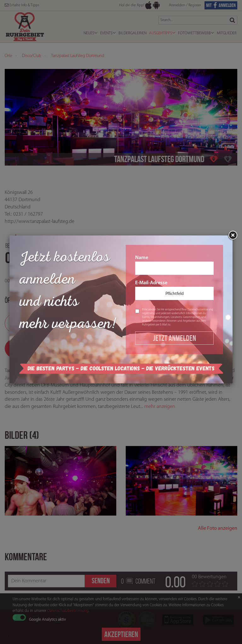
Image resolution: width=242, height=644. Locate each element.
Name (174, 265)
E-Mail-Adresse (174, 290)
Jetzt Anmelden (175, 338)
